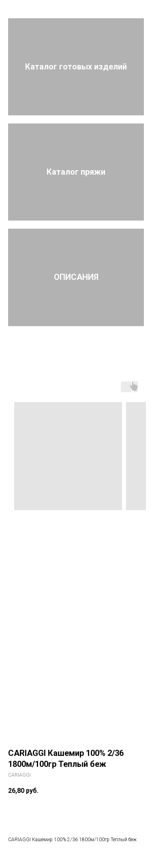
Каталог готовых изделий (76, 67)
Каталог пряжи (76, 172)
